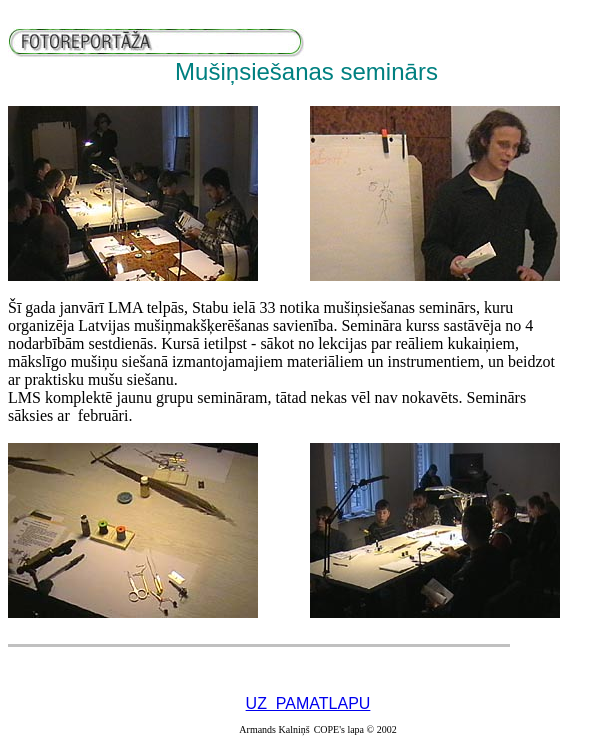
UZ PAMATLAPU (308, 703)
